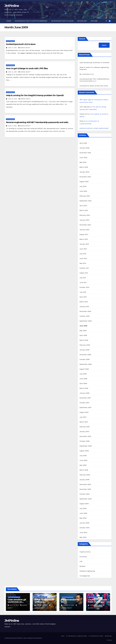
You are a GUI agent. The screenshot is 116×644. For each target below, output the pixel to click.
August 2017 (84, 234)
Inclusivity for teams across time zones (94, 86)
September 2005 (86, 499)
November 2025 (85, 153)
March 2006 (84, 470)
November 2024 (85, 177)
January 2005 (84, 523)
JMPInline (12, 6)
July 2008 (83, 374)
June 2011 (83, 282)
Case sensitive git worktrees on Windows (94, 63)
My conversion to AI (87, 74)
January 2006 (84, 480)
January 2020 (84, 230)
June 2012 (83, 258)
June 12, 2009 (12, 126)
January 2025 (84, 172)
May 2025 (83, 162)
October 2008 (85, 359)
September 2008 (86, 364)
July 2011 (83, 278)
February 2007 (85, 427)
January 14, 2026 (69, 605)
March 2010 (84, 302)
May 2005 (83, 518)
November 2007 (85, 398)
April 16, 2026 (14, 605)
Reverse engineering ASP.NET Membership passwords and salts (37, 122)
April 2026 (83, 143)
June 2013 (83, 249)
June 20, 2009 (13, 99)
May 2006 (83, 465)
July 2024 (83, 186)
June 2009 (83, 326)
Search (82, 39)
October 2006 (85, 441)
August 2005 (84, 504)
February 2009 (85, 345)
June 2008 (83, 379)
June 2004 (83, 532)
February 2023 (85, 215)
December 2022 (85, 225)
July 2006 (83, 456)
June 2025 (83, 158)
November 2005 (85, 489)
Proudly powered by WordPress (14, 638)
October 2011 (84, 268)
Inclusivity (83, 557)
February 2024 (85, 196)
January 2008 (84, 393)
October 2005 (85, 494)
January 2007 (84, 432)
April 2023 (83, 206)
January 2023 (84, 220)
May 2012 (83, 263)
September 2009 (86, 321)
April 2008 (83, 383)
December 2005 (85, 484)
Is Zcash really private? (101, 128)
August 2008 (84, 369)
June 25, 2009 (13, 72)
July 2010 (83, 292)
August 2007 (84, 412)
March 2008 (84, 388)
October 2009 (85, 316)
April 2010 (83, 297)
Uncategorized (10, 41)
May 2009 (83, 331)
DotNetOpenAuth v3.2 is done (21, 44)
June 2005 (83, 513)
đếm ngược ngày (85, 100)
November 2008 (85, 355)
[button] (106, 21)
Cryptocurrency (85, 552)
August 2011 (84, 273)
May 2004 (83, 537)
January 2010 (84, 307)
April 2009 (83, 335)
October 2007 (84, 403)
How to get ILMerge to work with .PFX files (27, 68)
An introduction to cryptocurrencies (31, 21)
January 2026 (84, 148)
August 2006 (84, 451)
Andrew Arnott (24, 48)
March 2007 (84, 422)
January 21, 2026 (42, 605)
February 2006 (85, 475)
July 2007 (83, 417)
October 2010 (84, 287)
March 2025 (84, 167)
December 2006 (85, 436)
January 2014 (84, 244)
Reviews (82, 566)
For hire (94, 21)
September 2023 (86, 201)
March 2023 (84, 210)
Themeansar (38, 638)
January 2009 (84, 350)
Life (81, 561)
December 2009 (85, 311)
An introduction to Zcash (62, 21)
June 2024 (83, 191)
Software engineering (87, 571)
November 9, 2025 (96, 605)
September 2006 (86, 446)
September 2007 (86, 407)
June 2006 (83, 460)
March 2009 (84, 340)
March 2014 (84, 239)
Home (9, 21)
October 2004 (85, 528)
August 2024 (84, 182)
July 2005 (83, 508)
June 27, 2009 (12, 48)
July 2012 (83, 254)
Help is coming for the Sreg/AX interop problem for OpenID (35, 95)
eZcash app (82, 21)
